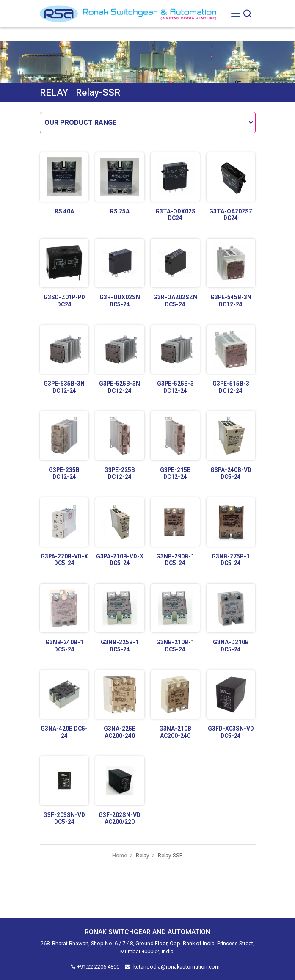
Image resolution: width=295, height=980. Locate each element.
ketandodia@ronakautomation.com (176, 967)
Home (120, 855)
